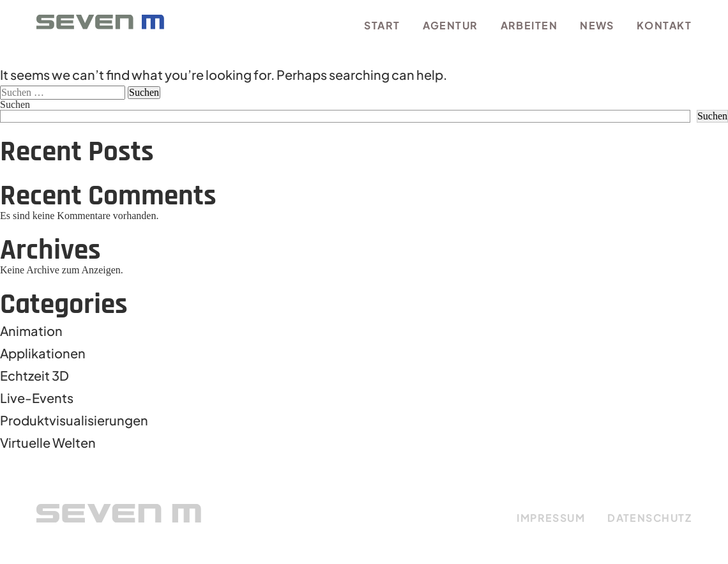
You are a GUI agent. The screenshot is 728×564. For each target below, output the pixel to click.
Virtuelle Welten (48, 442)
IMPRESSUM (551, 518)
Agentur (451, 25)
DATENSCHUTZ (649, 518)
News (597, 25)
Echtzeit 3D (34, 375)
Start (382, 25)
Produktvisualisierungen (74, 420)
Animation (31, 331)
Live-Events (37, 398)
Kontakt (664, 25)
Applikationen (43, 353)
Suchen (15, 104)
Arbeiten (529, 25)
